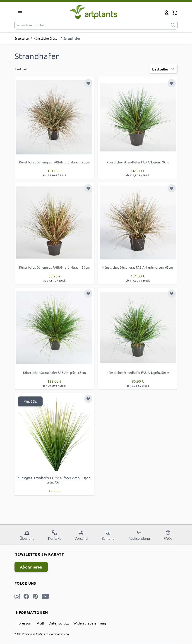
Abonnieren (31, 567)
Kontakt (54, 535)
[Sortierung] (163, 69)
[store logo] (93, 12)
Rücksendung (139, 535)
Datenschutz (59, 623)
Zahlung (108, 535)
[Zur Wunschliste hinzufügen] (88, 83)
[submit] (173, 25)
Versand (81, 535)
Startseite (22, 38)
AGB (41, 623)
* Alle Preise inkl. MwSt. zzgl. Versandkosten (42, 634)
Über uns (27, 535)
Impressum (23, 623)
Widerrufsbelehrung (90, 623)
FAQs (168, 535)
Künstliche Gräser (46, 38)
